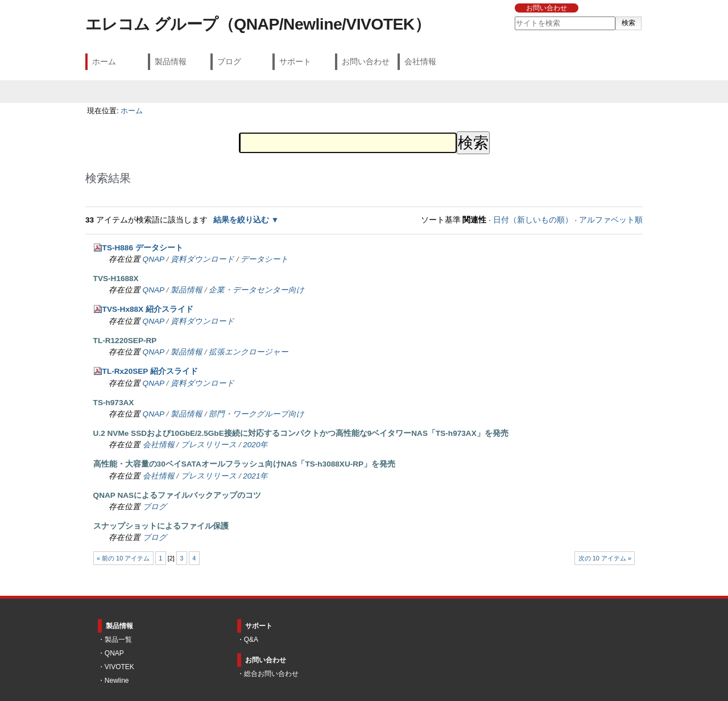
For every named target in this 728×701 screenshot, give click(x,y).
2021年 (255, 476)
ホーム (104, 61)
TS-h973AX (114, 403)
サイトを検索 (514, 16)
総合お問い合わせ (271, 674)
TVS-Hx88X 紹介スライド (148, 309)
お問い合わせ (547, 8)
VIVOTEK (119, 667)
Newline (117, 681)
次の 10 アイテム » (605, 558)
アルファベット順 (611, 220)
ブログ (229, 61)
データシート (264, 259)
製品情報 (171, 61)
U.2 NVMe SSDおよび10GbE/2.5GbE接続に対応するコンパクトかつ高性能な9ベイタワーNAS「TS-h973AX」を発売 (301, 433)
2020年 (255, 445)
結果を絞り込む (241, 220)
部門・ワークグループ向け (257, 414)
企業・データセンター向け (257, 290)
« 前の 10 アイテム (123, 558)
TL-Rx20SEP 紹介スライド (150, 371)
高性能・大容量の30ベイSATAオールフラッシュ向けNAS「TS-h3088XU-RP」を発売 (245, 464)
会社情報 (420, 61)
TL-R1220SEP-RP (125, 341)
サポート (295, 61)
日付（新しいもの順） (533, 220)
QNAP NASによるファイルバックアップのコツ (177, 495)
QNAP (154, 259)
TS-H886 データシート (143, 248)
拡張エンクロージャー (249, 352)
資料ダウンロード (202, 259)
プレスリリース (209, 445)
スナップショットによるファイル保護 (161, 526)
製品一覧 (118, 640)
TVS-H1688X (116, 279)
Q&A (251, 640)
